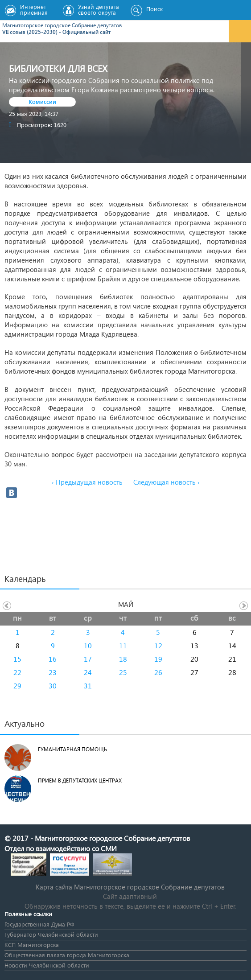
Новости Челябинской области (47, 965)
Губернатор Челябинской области (51, 934)
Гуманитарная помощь (72, 749)
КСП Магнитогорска (32, 945)
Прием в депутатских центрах (80, 780)
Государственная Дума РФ (39, 924)
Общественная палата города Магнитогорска (67, 955)
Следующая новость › (167, 482)
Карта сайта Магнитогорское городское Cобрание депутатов (130, 887)
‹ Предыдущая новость (87, 482)
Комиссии (42, 101)
